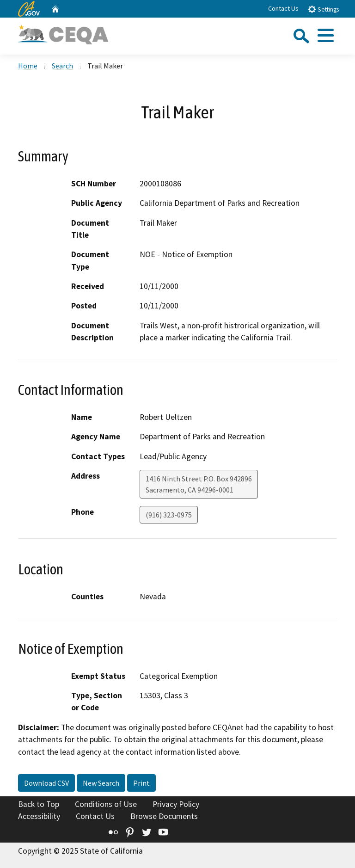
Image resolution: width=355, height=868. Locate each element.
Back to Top (39, 804)
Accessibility (39, 816)
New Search (101, 783)
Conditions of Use (106, 804)
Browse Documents (164, 816)
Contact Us (283, 8)
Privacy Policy (176, 804)
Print (141, 783)
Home (28, 66)
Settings (323, 9)
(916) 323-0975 (169, 515)
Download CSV (46, 783)
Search (62, 66)
